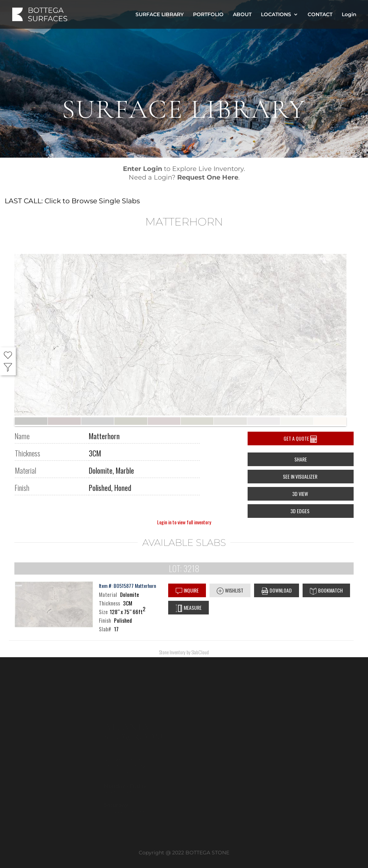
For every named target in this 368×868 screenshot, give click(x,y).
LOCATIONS (276, 15)
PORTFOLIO (208, 15)
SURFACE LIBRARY (160, 15)
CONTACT (320, 15)
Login (349, 15)
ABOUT (242, 15)
